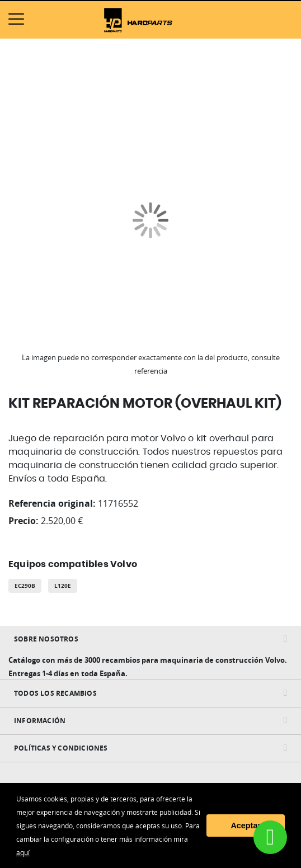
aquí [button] (23, 852)
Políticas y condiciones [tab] (61, 748)
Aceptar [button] (246, 825)
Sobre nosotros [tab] (46, 639)
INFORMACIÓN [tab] (40, 721)
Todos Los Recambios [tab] (55, 693)
